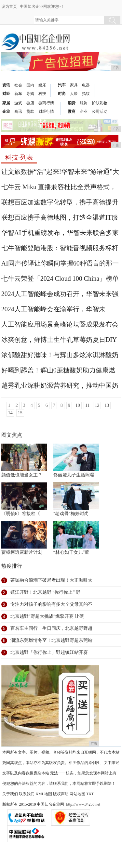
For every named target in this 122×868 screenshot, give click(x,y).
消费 (72, 103)
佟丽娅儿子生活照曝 (74, 475)
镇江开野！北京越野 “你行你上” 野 (45, 592)
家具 (74, 85)
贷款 (30, 111)
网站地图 (77, 794)
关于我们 (10, 794)
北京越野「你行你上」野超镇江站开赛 (49, 652)
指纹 (86, 94)
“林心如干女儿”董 (71, 552)
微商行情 (46, 103)
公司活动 (100, 111)
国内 (30, 85)
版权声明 (61, 794)
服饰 (84, 103)
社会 (18, 85)
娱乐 (42, 85)
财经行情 (46, 111)
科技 (42, 94)
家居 (6, 103)
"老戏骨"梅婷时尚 (71, 514)
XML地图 (44, 794)
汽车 (62, 85)
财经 (6, 94)
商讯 (18, 111)
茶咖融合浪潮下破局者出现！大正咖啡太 (51, 580)
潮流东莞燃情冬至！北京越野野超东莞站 (51, 640)
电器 (86, 85)
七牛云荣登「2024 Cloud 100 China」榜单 (60, 279)
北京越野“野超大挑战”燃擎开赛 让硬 (47, 616)
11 (87, 405)
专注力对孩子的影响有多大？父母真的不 (51, 604)
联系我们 (27, 794)
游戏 (18, 103)
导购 (30, 94)
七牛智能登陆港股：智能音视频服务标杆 (60, 248)
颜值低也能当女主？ (22, 475)
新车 (18, 94)
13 (107, 405)
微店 (30, 103)
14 (10, 413)
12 (97, 405)
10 (78, 405)
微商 (72, 111)
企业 (6, 111)
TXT (90, 794)
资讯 (6, 85)
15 (20, 413)
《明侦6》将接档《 (21, 514)
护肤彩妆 (100, 103)
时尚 (62, 94)
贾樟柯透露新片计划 (22, 552)
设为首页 (9, 6)
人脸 (74, 94)
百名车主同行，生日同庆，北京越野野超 (51, 628)
